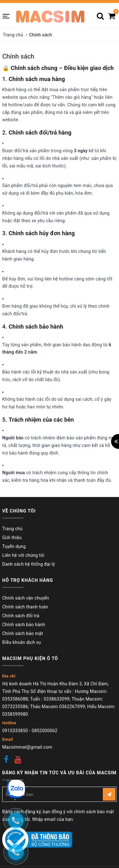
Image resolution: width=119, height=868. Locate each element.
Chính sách (18, 56)
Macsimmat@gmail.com (27, 747)
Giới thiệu (12, 538)
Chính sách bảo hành (24, 625)
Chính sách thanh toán (25, 607)
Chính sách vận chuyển (26, 598)
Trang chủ (12, 529)
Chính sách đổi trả (21, 616)
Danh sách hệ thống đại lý (29, 564)
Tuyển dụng (14, 546)
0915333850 (15, 731)
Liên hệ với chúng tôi (23, 555)
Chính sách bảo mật (23, 633)
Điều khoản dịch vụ (22, 642)
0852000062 (45, 731)
